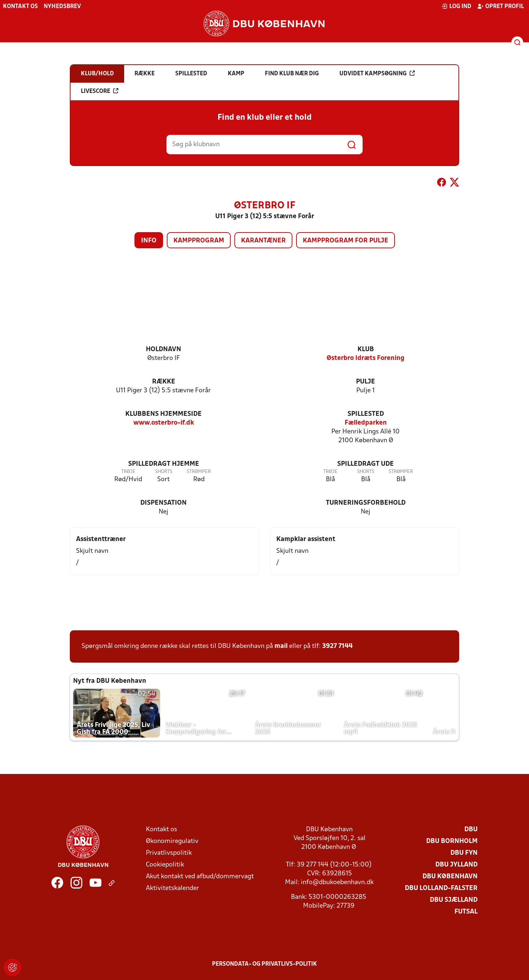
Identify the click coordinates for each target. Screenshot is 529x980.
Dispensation (163, 503)
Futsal (466, 912)
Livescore (100, 91)
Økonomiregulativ (172, 841)
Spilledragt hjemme (164, 464)
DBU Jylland (456, 865)
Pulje (366, 382)
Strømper (199, 472)
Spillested (366, 414)
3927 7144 (337, 646)
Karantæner (263, 241)
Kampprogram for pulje (346, 241)
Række (164, 382)
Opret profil (501, 6)
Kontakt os (20, 7)
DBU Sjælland (454, 900)
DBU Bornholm (452, 841)
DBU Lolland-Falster (441, 888)
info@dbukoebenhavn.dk (337, 882)
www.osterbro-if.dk (164, 423)
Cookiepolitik (165, 865)
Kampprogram (199, 241)
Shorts (164, 472)
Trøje (128, 472)
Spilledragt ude (366, 464)
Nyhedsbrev (62, 7)
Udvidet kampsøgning (377, 73)
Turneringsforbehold (366, 503)
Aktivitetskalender (172, 888)
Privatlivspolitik (169, 853)
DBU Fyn (464, 853)
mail (281, 646)
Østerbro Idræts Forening (366, 358)
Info (149, 241)
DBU (471, 830)
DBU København (450, 877)
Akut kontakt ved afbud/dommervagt (200, 877)
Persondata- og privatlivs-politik (264, 964)
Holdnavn (163, 350)
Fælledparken (366, 423)
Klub (366, 350)
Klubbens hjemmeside (163, 414)
